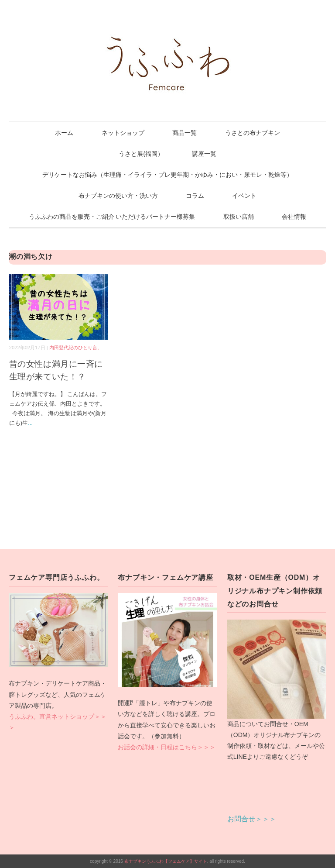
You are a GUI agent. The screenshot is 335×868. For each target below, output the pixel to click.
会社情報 (294, 217)
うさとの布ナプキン (253, 133)
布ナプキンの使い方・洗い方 (118, 196)
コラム (195, 196)
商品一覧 (185, 133)
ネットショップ (123, 133)
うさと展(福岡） (141, 154)
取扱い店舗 (239, 217)
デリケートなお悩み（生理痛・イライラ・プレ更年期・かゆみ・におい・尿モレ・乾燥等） (167, 175)
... (30, 423)
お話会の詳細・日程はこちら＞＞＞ (167, 747)
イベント (244, 196)
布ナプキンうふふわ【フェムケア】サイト (166, 861)
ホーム (64, 133)
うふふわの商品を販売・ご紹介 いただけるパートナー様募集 (112, 217)
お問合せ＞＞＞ (252, 819)
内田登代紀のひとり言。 (76, 348)
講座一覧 (204, 154)
